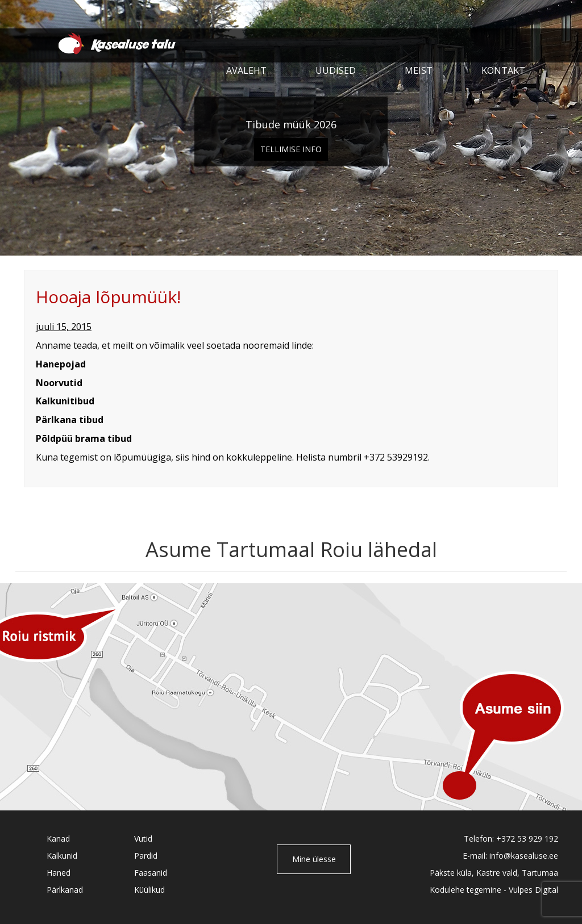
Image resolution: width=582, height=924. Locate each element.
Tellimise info (291, 149)
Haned (59, 873)
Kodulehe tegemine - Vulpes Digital (494, 890)
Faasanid (151, 873)
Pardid (146, 856)
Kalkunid (62, 856)
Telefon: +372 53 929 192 (511, 839)
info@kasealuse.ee (524, 856)
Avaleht (246, 70)
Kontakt (503, 70)
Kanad (58, 839)
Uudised (336, 70)
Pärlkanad (65, 890)
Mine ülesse (314, 859)
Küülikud (149, 890)
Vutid (143, 839)
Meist (419, 70)
